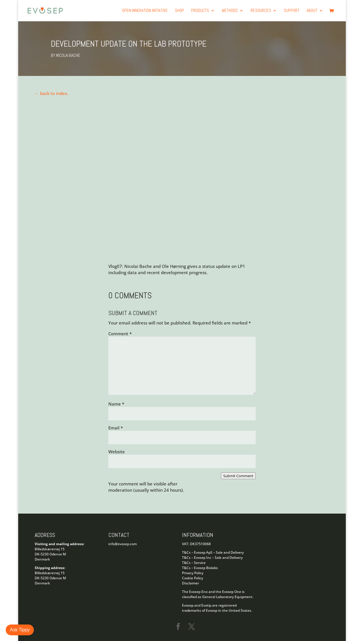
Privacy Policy (193, 573)
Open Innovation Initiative (145, 11)
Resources (261, 11)
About (312, 11)
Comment (120, 334)
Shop (179, 11)
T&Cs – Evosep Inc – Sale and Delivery (212, 558)
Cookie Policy (193, 578)
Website (117, 452)
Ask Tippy (20, 630)
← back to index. (51, 93)
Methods (230, 11)
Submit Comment (238, 476)
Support (292, 11)
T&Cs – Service (194, 563)
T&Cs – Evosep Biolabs (200, 568)
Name (116, 404)
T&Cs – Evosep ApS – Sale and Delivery (213, 552)
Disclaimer (191, 583)
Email (116, 428)
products (200, 11)
